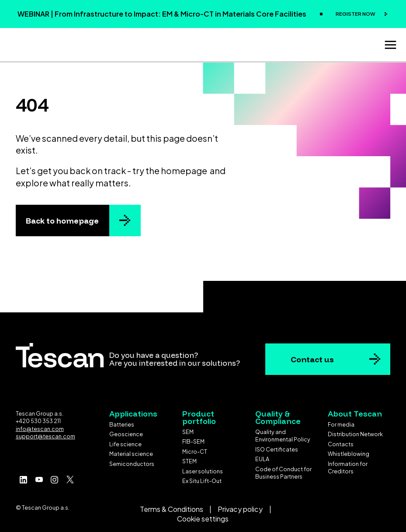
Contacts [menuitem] (341, 441)
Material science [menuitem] (131, 451)
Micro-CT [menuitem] (195, 449)
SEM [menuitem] (188, 429)
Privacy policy (240, 506)
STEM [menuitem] (189, 459)
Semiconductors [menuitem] (132, 461)
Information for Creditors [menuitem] (348, 465)
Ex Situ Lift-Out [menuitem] (202, 479)
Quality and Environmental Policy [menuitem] (283, 433)
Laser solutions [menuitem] (203, 469)
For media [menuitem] (341, 422)
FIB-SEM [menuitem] (193, 439)
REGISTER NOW (356, 14)
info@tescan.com (40, 426)
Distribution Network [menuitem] (355, 431)
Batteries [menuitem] (122, 422)
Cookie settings (203, 516)
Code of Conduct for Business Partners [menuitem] (283, 470)
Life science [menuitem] (125, 441)
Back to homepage (62, 218)
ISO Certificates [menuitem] (277, 447)
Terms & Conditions (172, 506)
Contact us (312, 357)
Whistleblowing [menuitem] (349, 451)
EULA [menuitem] (262, 457)
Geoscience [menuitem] (126, 431)
